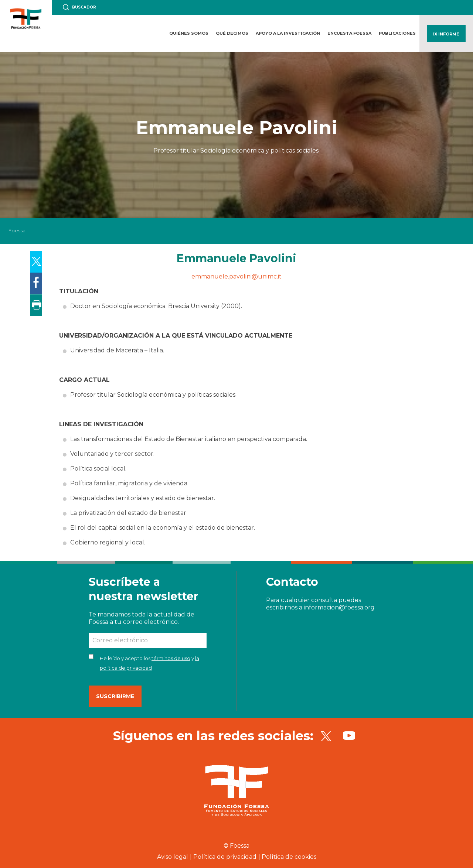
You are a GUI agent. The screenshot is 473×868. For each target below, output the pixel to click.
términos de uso (171, 658)
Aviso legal (173, 857)
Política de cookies (289, 857)
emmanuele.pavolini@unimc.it (236, 276)
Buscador (84, 7)
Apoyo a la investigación (288, 33)
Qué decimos (232, 33)
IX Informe (446, 34)
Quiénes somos (189, 33)
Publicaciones (397, 33)
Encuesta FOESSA (349, 33)
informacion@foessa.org (339, 607)
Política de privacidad (225, 857)
